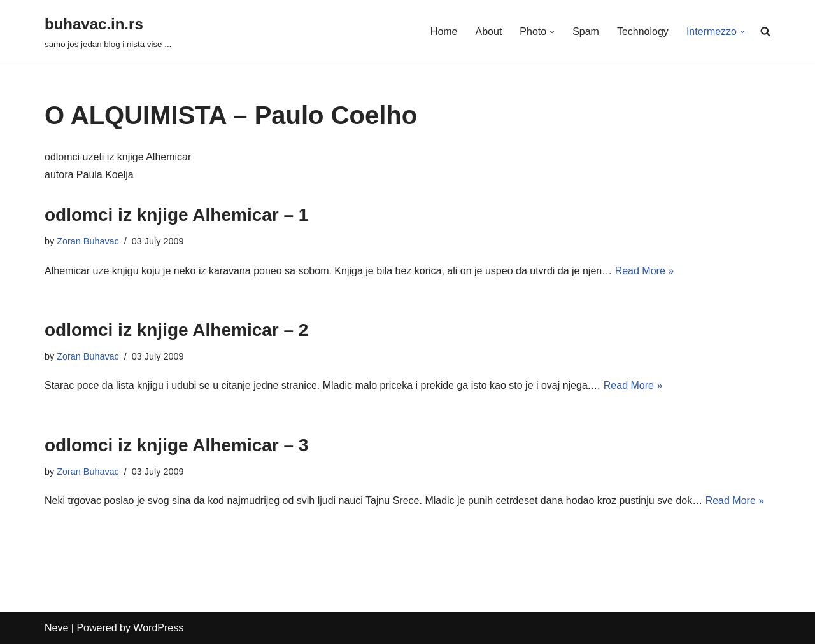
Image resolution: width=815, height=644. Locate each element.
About (488, 31)
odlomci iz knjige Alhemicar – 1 (176, 215)
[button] (552, 32)
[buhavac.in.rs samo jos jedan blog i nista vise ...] (108, 31)
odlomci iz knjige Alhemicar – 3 (176, 445)
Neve (56, 628)
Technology (643, 31)
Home (444, 31)
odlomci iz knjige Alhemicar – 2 (176, 330)
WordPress (158, 628)
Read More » (645, 271)
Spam (586, 31)
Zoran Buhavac (88, 241)
